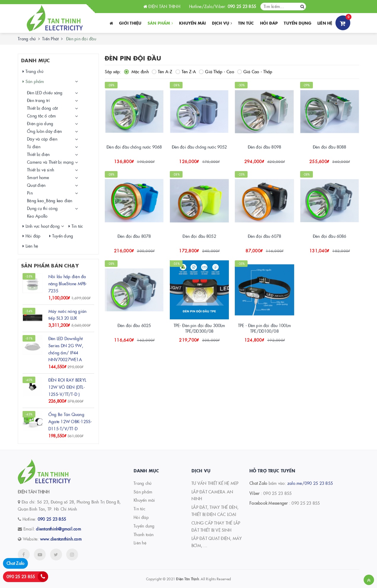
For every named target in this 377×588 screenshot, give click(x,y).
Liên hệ (325, 23)
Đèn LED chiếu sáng (45, 93)
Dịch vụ (222, 23)
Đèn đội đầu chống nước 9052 (199, 147)
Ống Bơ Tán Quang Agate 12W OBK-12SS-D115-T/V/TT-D (70, 421)
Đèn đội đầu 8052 (199, 236)
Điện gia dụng (40, 123)
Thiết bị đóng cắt (42, 108)
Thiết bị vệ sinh (41, 170)
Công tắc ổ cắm (42, 116)
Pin (30, 193)
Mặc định (136, 71)
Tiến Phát (50, 39)
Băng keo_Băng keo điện (50, 200)
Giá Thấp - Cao (217, 71)
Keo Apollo (37, 216)
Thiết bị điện (38, 154)
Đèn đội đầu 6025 (134, 325)
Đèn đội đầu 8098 (264, 147)
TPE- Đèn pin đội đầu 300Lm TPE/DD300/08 (199, 328)
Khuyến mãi (144, 500)
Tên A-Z (162, 71)
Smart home (38, 177)
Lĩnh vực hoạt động (41, 226)
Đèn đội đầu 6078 (264, 236)
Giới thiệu (130, 23)
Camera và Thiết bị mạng (50, 162)
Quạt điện (36, 185)
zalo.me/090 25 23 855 (310, 483)
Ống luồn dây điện (44, 131)
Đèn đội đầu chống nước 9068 (134, 147)
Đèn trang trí (38, 100)
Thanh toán (144, 534)
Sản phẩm (160, 23)
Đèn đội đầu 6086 (330, 236)
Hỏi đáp (269, 23)
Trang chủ (27, 39)
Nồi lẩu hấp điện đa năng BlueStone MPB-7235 (68, 283)
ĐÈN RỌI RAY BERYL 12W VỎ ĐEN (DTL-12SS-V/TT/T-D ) (67, 387)
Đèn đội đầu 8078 (134, 236)
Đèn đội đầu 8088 (330, 147)
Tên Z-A (186, 71)
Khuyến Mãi (193, 23)
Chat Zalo (15, 563)
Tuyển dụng (298, 23)
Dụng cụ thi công (42, 208)
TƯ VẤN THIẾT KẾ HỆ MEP (215, 483)
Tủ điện (34, 146)
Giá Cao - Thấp (255, 71)
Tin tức (246, 23)
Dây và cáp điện (42, 139)
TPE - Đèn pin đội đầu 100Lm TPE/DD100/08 (264, 328)
